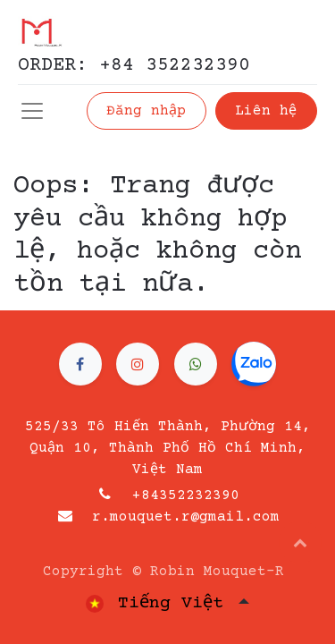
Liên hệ (266, 111)
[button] (300, 542)
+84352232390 (186, 496)
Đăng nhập (146, 111)
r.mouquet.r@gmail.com (186, 517)
